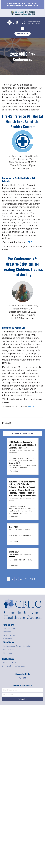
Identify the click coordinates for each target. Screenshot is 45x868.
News (32, 450)
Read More (14, 471)
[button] (20, 678)
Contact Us (8, 639)
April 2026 (14, 527)
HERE (31, 407)
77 (26, 579)
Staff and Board (10, 628)
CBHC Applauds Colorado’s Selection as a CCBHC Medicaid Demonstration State (22, 445)
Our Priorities (9, 649)
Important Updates (24, 450)
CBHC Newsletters (24, 530)
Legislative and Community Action (17, 646)
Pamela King (20, 328)
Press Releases (13, 452)
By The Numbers (10, 635)
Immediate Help (9, 662)
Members (7, 632)
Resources (8, 653)
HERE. (29, 242)
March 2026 (14, 552)
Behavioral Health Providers (13, 666)
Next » (33, 579)
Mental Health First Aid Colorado (18, 180)
